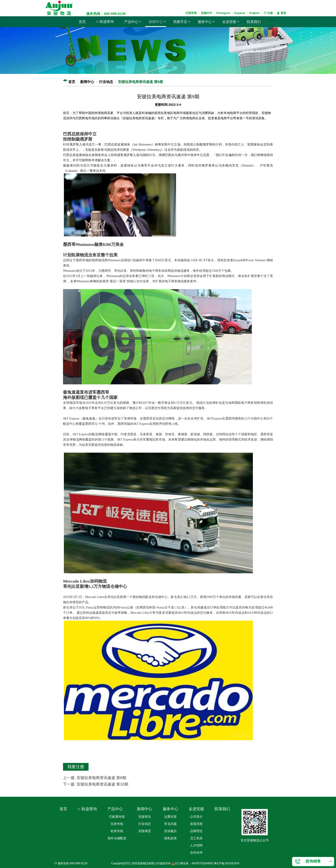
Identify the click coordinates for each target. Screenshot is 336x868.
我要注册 (76, 767)
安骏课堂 (145, 831)
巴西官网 (191, 13)
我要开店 (182, 22)
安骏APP (207, 13)
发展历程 (196, 824)
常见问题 (170, 824)
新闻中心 (157, 22)
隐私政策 (170, 838)
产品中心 (133, 22)
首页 (82, 22)
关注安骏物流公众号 (255, 840)
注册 (268, 13)
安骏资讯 (145, 817)
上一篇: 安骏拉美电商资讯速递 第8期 (95, 778)
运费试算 (170, 817)
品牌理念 (196, 831)
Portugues (223, 13)
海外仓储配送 (117, 838)
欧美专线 (117, 831)
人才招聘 (196, 845)
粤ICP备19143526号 (227, 863)
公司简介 (196, 817)
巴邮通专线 (117, 817)
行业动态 (106, 82)
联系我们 (254, 22)
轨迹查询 (105, 22)
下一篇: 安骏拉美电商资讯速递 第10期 (96, 784)
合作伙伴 (196, 853)
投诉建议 (170, 831)
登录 (281, 13)
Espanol (240, 13)
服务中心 (206, 22)
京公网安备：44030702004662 (192, 863)
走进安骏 (231, 22)
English (254, 13)
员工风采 (196, 838)
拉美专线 (117, 824)
